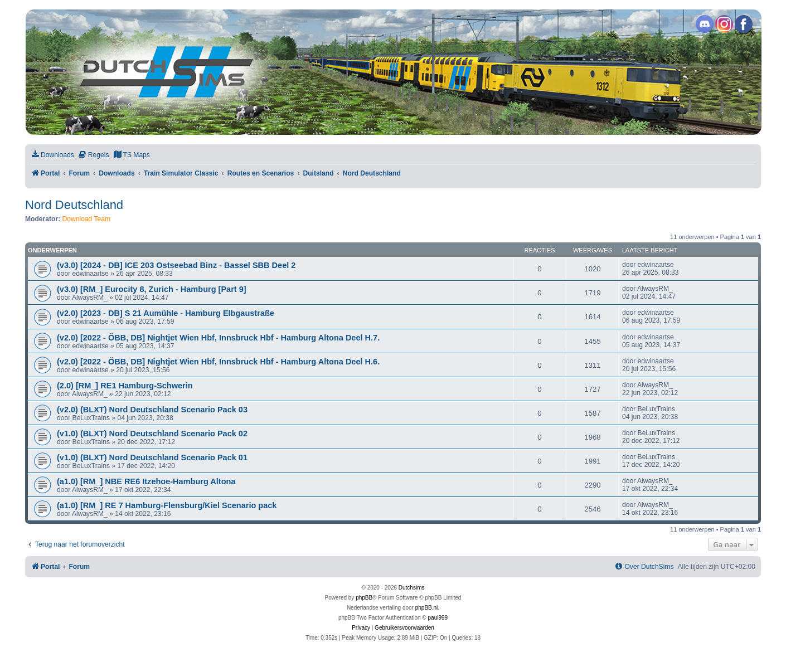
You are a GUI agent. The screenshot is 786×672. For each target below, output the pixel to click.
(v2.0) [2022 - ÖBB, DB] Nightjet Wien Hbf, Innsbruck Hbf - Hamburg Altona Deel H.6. (218, 362)
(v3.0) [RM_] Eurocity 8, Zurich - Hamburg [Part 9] (152, 289)
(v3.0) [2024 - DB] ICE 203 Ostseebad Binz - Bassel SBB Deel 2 (176, 265)
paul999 (438, 618)
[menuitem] (52, 155)
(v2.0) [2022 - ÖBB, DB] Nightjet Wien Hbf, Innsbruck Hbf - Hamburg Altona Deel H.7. (218, 338)
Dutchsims (412, 588)
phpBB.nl (427, 608)
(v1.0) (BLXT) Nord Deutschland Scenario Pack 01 (152, 457)
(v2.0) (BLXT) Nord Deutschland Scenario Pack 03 (152, 410)
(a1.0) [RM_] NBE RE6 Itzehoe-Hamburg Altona (146, 481)
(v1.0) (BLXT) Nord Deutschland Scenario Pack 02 (152, 434)
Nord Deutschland (74, 205)
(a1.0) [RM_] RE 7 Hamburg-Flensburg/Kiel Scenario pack (167, 505)
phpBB (364, 598)
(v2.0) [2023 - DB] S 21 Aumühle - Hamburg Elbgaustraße (166, 313)
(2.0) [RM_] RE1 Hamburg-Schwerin (125, 386)
